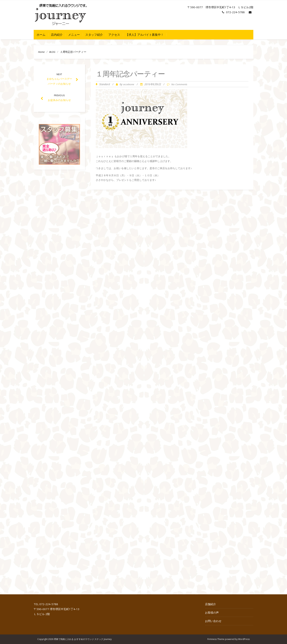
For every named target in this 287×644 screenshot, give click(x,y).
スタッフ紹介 (94, 35)
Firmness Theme (216, 639)
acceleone (129, 84)
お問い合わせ (213, 621)
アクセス (114, 35)
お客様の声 (212, 612)
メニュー (74, 35)
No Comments (179, 84)
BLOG (52, 52)
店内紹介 (57, 35)
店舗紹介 (210, 604)
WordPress (244, 639)
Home (41, 52)
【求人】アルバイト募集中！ (145, 35)
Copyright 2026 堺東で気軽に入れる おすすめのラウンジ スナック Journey (74, 639)
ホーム (41, 35)
